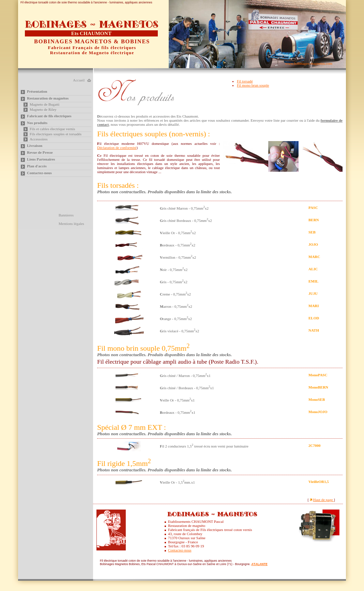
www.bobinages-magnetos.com (309, 63)
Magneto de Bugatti (44, 104)
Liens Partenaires (41, 159)
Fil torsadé (245, 81)
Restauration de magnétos (48, 98)
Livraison (35, 146)
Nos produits (37, 123)
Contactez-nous (39, 173)
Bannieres (66, 215)
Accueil (79, 80)
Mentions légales (71, 224)
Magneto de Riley (43, 109)
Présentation (37, 91)
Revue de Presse (40, 152)
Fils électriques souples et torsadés (56, 134)
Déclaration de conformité (117, 148)
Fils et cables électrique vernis (52, 129)
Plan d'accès (37, 166)
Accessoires (39, 139)
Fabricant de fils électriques (49, 116)
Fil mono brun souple (253, 85)
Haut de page (324, 500)
